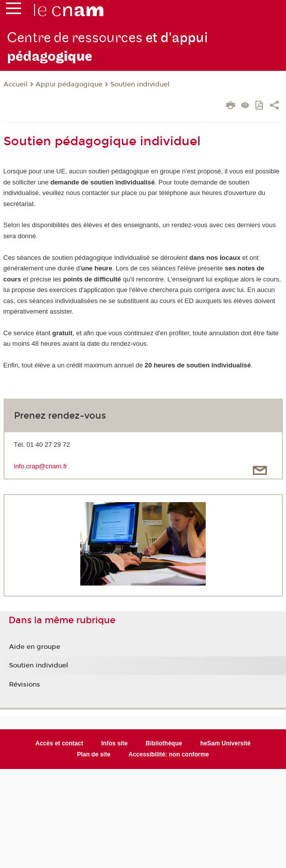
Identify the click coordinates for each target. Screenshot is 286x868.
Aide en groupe (35, 647)
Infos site (115, 743)
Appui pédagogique (69, 84)
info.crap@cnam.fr (41, 466)
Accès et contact (59, 743)
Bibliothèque (164, 743)
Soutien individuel (140, 84)
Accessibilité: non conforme (169, 754)
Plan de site (94, 754)
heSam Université (226, 743)
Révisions (25, 685)
